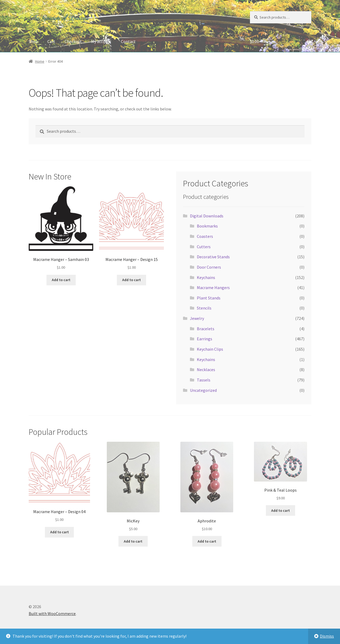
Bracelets (206, 329)
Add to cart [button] (61, 280)
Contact (128, 41)
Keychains (206, 277)
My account (101, 41)
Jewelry (197, 318)
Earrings (205, 339)
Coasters (205, 236)
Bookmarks (207, 226)
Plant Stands (209, 298)
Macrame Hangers (213, 287)
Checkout (73, 41)
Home (40, 61)
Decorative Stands (213, 257)
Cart (51, 41)
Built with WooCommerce (52, 613)
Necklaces (206, 370)
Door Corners (209, 267)
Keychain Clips (210, 349)
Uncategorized (203, 390)
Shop (33, 41)
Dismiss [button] (327, 636)
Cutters (204, 247)
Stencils (204, 308)
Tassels (204, 380)
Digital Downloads (207, 216)
